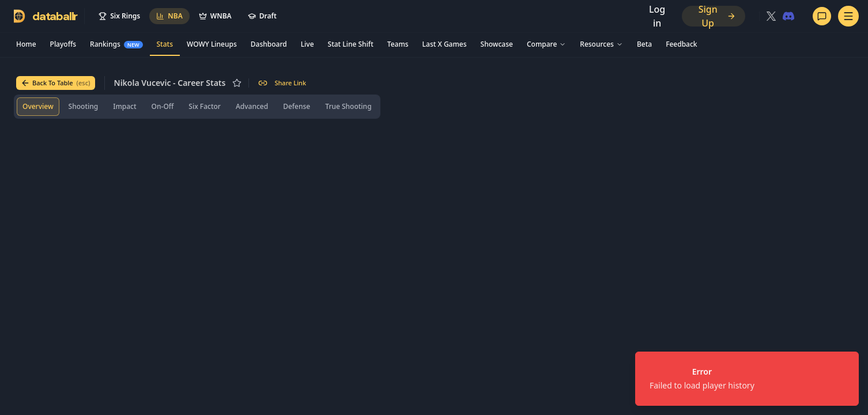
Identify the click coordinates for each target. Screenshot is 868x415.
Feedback (681, 44)
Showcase (497, 44)
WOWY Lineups (212, 44)
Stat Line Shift (351, 44)
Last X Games (445, 44)
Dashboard (269, 44)
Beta (644, 44)
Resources (601, 44)
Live (307, 44)
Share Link (282, 83)
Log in (657, 16)
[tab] (38, 107)
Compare (546, 44)
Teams (398, 44)
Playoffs (63, 44)
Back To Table (56, 83)
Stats (165, 44)
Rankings (116, 44)
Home (26, 44)
